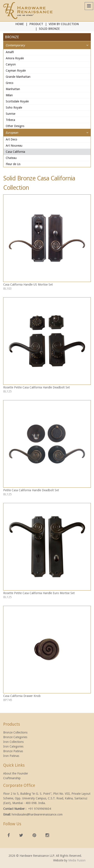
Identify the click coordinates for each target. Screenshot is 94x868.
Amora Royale (15, 58)
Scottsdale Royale (17, 101)
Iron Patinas (11, 756)
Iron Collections (13, 742)
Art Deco (11, 139)
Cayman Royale (16, 71)
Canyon (11, 64)
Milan (9, 95)
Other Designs (15, 126)
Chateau (11, 158)
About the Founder (16, 773)
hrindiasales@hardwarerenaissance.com (37, 814)
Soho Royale (14, 108)
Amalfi (10, 52)
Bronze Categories (15, 737)
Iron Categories (13, 746)
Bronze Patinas (13, 751)
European (12, 133)
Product (36, 24)
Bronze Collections (15, 732)
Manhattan (13, 89)
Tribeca (10, 120)
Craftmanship (12, 778)
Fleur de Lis (13, 164)
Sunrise (11, 114)
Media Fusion (77, 860)
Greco (10, 83)
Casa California (15, 152)
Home (20, 24)
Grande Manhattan (18, 77)
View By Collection (64, 24)
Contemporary (15, 45)
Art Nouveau (14, 146)
